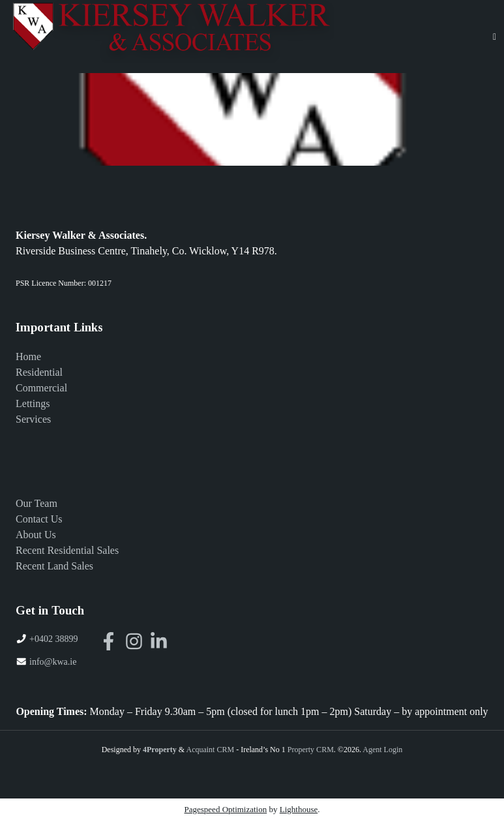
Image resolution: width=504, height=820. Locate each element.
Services (33, 419)
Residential (39, 372)
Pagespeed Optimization (226, 809)
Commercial (41, 388)
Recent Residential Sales (67, 550)
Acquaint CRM (210, 750)
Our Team (37, 503)
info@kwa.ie (53, 662)
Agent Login (382, 750)
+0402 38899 (53, 639)
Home (28, 357)
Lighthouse (299, 809)
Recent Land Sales (54, 566)
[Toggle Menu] (495, 37)
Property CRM (311, 750)
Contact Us (39, 519)
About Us (36, 535)
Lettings (33, 403)
